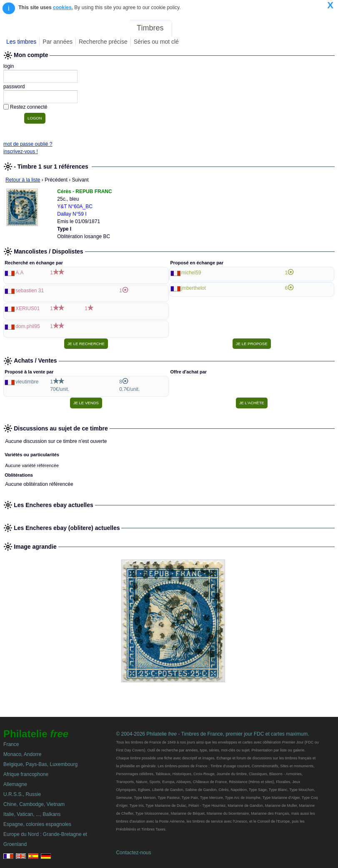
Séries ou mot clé (156, 42)
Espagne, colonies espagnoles (37, 824)
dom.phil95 (28, 326)
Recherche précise (103, 42)
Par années (58, 42)
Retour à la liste (23, 180)
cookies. (63, 7)
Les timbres (21, 42)
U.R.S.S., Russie (22, 794)
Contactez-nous (133, 853)
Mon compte (317, 28)
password (14, 87)
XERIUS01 (28, 308)
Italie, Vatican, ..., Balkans (32, 814)
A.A (19, 273)
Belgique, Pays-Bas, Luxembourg (40, 764)
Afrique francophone (26, 774)
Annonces (273, 28)
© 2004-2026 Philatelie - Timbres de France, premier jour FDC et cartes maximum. (212, 734)
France (11, 744)
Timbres (150, 28)
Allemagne (15, 784)
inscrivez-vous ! (21, 152)
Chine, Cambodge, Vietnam (34, 804)
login (9, 66)
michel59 (191, 273)
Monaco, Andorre (22, 754)
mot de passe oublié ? (28, 144)
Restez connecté (29, 107)
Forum (240, 28)
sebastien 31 (30, 291)
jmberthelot (194, 288)
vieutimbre (27, 382)
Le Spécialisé (201, 28)
